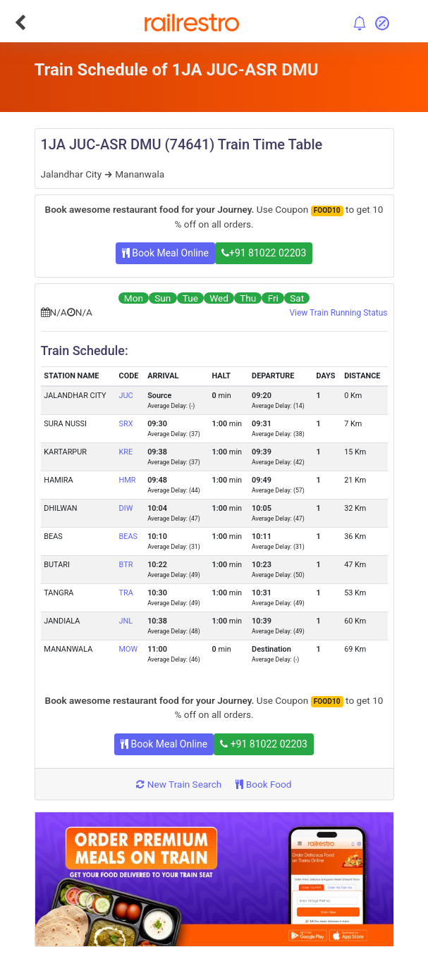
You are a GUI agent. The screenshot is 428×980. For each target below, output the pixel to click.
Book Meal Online (165, 253)
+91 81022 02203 (264, 253)
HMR (128, 480)
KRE (126, 452)
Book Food (263, 784)
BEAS (129, 536)
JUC (126, 396)
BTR (126, 565)
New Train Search (179, 784)
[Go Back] (20, 23)
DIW (126, 508)
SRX (126, 424)
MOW (129, 649)
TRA (126, 593)
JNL (126, 621)
